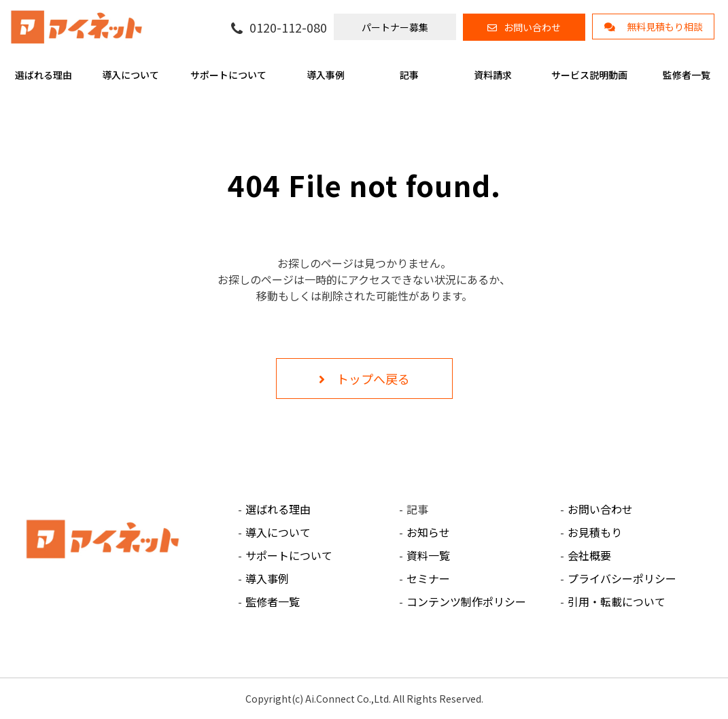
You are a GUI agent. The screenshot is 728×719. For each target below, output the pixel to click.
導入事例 (326, 75)
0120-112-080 (288, 28)
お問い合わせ (532, 27)
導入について (131, 75)
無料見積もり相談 (665, 27)
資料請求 (493, 75)
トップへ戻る (373, 379)
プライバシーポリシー (622, 578)
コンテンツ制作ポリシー (466, 601)
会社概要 (589, 555)
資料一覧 (428, 555)
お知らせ (428, 532)
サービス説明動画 (589, 75)
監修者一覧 (687, 75)
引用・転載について (617, 601)
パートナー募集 (395, 27)
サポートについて (228, 75)
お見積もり (595, 532)
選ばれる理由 (44, 75)
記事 (409, 75)
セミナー (428, 578)
